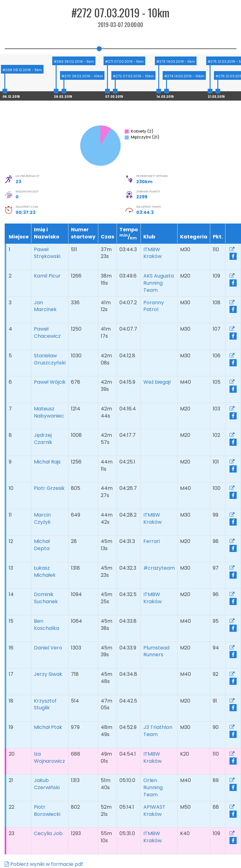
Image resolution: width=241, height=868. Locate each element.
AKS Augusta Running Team (159, 283)
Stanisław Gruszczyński (50, 359)
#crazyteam (159, 572)
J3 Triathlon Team (158, 731)
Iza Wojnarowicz (49, 757)
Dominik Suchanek (46, 598)
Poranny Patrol (154, 306)
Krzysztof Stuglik (45, 704)
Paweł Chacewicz (47, 332)
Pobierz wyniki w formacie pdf (44, 864)
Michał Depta (42, 545)
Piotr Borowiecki (47, 811)
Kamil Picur (47, 276)
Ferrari (153, 541)
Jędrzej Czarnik (43, 439)
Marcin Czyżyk (42, 518)
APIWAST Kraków (154, 811)
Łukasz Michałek (45, 572)
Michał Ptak (48, 727)
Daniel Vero (48, 648)
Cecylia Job (48, 833)
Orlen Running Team (153, 787)
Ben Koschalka (46, 625)
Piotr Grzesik (49, 488)
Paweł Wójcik (50, 382)
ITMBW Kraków (154, 253)
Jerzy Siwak (48, 674)
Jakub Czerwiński (47, 784)
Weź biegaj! (158, 382)
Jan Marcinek (45, 306)
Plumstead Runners (156, 651)
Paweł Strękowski (47, 253)
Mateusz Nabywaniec (49, 412)
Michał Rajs (47, 462)
